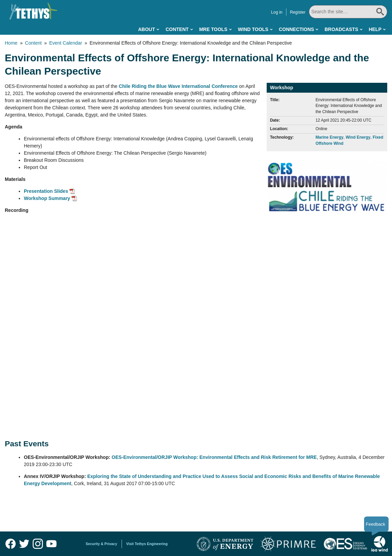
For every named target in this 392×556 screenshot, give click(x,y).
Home (11, 43)
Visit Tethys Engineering (147, 544)
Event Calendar (66, 43)
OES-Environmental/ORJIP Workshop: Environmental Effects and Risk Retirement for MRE (214, 457)
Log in (277, 12)
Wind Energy (358, 137)
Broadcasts (341, 29)
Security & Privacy (101, 544)
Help (375, 29)
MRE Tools (213, 29)
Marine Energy (329, 137)
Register (298, 12)
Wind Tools (253, 29)
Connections (296, 29)
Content (177, 29)
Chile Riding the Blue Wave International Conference (178, 86)
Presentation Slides (46, 191)
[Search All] (348, 12)
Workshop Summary (47, 198)
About (146, 29)
